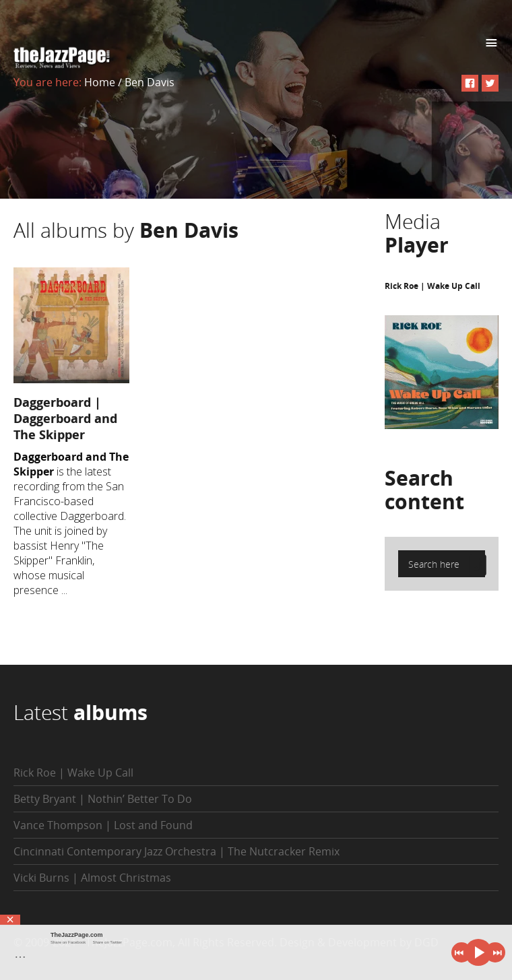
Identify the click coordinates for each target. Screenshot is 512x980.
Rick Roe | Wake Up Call (433, 286)
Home (100, 82)
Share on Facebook (68, 942)
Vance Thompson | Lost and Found (103, 825)
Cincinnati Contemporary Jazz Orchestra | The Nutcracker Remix (177, 851)
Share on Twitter (107, 942)
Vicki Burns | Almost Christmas (92, 878)
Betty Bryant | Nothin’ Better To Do (103, 799)
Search (424, 490)
